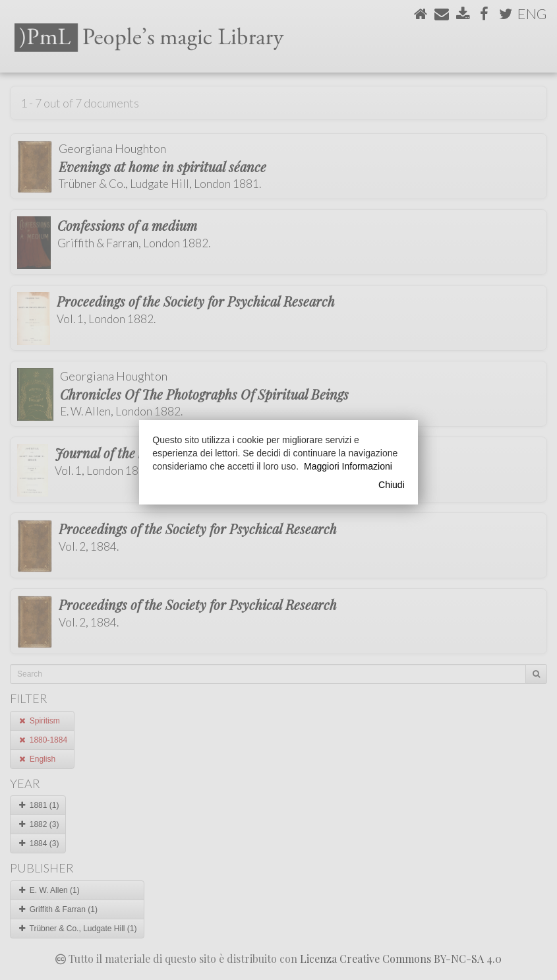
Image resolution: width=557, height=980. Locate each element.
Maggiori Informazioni (348, 466)
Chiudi (392, 485)
